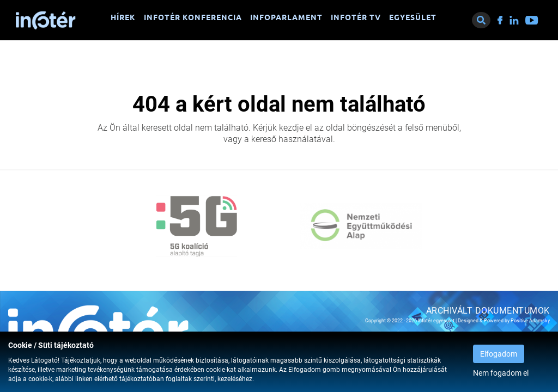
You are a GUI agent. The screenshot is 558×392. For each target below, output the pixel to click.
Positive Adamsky (530, 321)
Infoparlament (286, 17)
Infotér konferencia (193, 17)
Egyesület (413, 17)
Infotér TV (356, 17)
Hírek (123, 17)
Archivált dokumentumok (488, 311)
